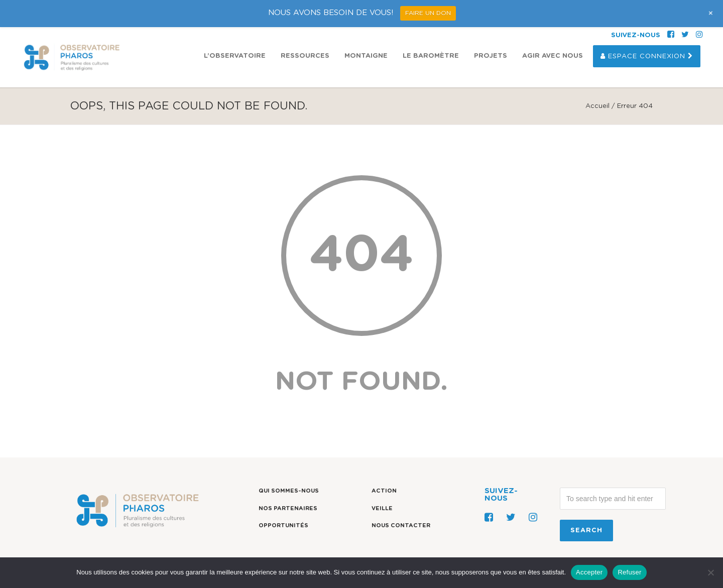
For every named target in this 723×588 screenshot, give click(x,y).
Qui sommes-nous (289, 491)
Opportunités (283, 525)
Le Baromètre (431, 56)
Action (384, 491)
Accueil (597, 106)
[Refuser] (710, 572)
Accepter (589, 572)
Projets (491, 56)
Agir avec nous (553, 56)
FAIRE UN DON (428, 13)
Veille (382, 508)
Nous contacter (401, 525)
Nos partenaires (288, 508)
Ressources (305, 56)
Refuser (629, 572)
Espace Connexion (647, 56)
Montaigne (366, 56)
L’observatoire (235, 56)
